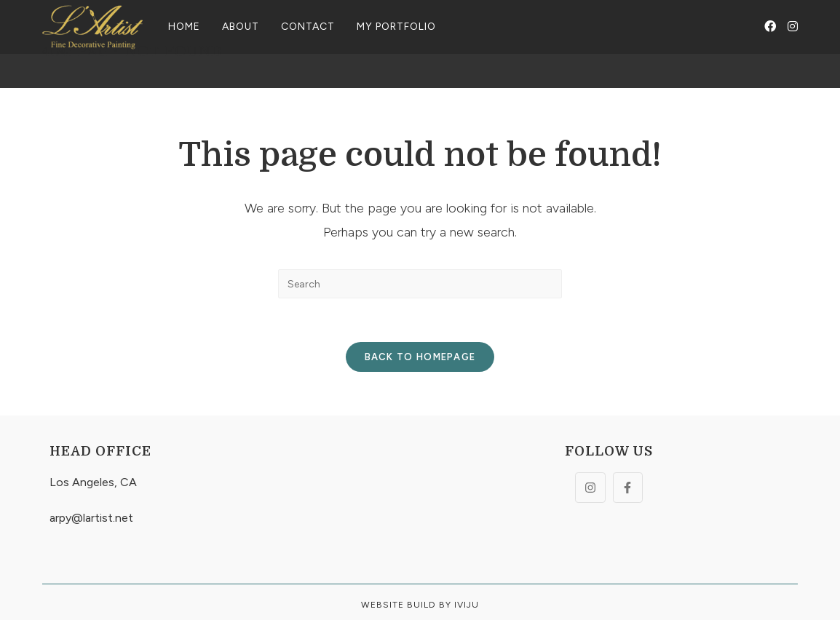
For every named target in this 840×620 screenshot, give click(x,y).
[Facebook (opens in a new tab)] (770, 27)
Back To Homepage (420, 357)
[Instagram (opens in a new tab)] (793, 27)
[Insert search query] (420, 284)
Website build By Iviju (420, 605)
